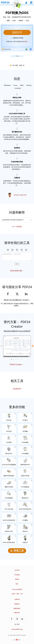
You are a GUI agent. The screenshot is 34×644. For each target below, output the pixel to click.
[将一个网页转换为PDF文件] (25, 495)
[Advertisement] (17, 59)
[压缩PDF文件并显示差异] (9, 529)
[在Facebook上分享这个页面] (8, 294)
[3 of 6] (16, 359)
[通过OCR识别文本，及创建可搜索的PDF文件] (9, 506)
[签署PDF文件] (9, 440)
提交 (17, 264)
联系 (17, 584)
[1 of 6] (11, 359)
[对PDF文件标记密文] (9, 540)
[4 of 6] (18, 359)
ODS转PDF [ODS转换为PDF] (17, 389)
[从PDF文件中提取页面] (25, 484)
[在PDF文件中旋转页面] (25, 473)
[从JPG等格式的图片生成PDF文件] (9, 451)
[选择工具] (31, 3)
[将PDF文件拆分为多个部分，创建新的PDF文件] (25, 417)
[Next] (33, 346)
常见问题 (17, 575)
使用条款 (17, 604)
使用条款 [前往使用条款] (25, 42)
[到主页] (5, 3)
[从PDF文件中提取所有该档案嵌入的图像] (9, 462)
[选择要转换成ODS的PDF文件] (17, 32)
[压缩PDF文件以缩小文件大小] (9, 429)
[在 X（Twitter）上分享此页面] (17, 294)
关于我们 (17, 570)
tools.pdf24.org (17, 629)
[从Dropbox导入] (31, 49)
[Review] (17, 257)
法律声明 (17, 599)
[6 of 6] (23, 359)
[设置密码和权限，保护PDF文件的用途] (25, 462)
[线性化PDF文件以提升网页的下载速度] (25, 529)
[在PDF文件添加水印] (25, 506)
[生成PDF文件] (25, 540)
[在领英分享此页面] (26, 294)
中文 (18, 624)
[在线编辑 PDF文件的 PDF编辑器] (25, 429)
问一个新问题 (17, 227)
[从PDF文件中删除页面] (9, 484)
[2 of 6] (14, 359)
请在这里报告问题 (16, 271)
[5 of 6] (20, 359)
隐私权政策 (17, 608)
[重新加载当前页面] (17, 5)
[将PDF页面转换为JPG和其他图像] (25, 451)
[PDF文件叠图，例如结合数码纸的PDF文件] (25, 518)
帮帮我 (17, 579)
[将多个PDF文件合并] (9, 417)
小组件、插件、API (17, 594)
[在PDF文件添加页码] (9, 518)
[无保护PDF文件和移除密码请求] (9, 473)
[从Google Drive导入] (27, 49)
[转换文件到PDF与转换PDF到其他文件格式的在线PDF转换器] (25, 440)
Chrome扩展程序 (17, 589)
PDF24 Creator (16, 364)
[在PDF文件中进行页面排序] (9, 495)
